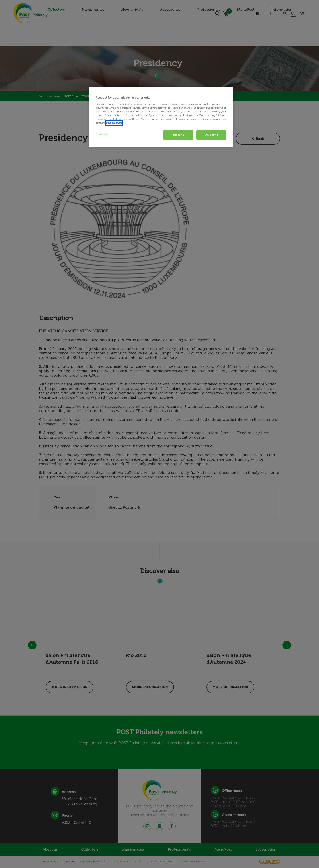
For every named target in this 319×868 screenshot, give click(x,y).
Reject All (178, 135)
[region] (161, 117)
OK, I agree (211, 135)
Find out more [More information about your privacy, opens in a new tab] (114, 123)
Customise (102, 135)
